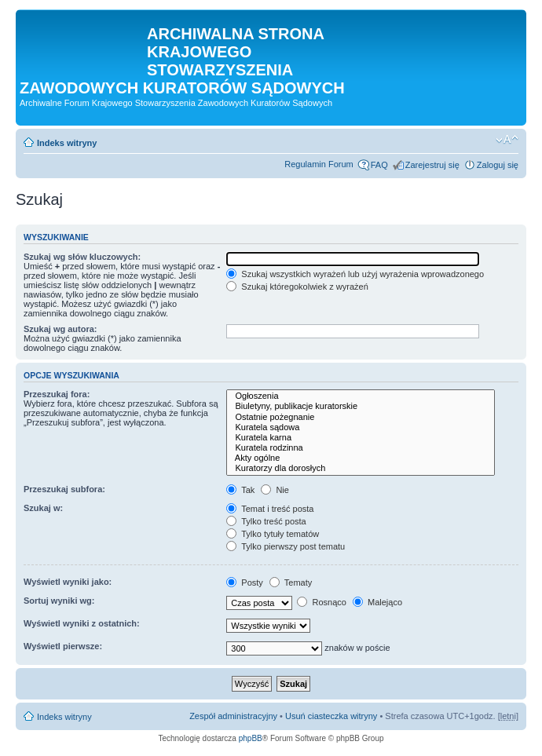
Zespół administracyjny (233, 716)
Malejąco (377, 602)
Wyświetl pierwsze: (63, 646)
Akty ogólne (360, 458)
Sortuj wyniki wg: (59, 601)
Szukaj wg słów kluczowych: (82, 257)
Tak (240, 490)
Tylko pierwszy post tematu (286, 546)
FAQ (379, 165)
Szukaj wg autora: (60, 329)
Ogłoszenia (360, 396)
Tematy (291, 583)
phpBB (251, 738)
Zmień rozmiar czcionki (507, 140)
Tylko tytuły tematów (273, 534)
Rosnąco (321, 602)
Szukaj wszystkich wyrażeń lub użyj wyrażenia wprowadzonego (355, 274)
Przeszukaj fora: (57, 394)
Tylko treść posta (266, 521)
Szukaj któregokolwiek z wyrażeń (297, 287)
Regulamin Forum (319, 164)
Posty (245, 583)
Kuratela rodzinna (360, 448)
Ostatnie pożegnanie (360, 417)
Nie (275, 490)
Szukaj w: (43, 508)
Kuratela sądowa (360, 427)
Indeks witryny (67, 143)
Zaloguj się (498, 165)
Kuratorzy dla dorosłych (360, 468)
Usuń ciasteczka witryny (331, 716)
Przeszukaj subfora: (64, 489)
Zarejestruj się (432, 165)
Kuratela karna (360, 438)
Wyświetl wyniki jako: (68, 582)
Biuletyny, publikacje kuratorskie (360, 406)
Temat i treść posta (270, 509)
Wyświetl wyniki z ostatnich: (82, 623)
